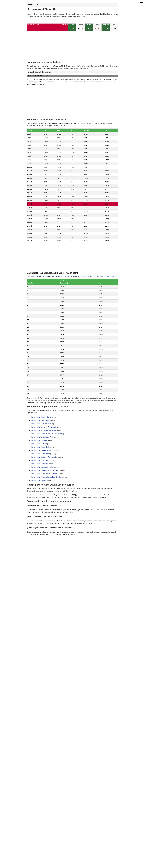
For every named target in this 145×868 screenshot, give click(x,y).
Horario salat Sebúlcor (39, 444)
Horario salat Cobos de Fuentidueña (44, 427)
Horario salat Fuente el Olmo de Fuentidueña (47, 434)
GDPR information (33, 544)
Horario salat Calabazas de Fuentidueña (45, 474)
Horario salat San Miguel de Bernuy (44, 431)
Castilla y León (33, 5)
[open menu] (142, 3)
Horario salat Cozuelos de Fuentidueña (45, 471)
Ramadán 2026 (109, 276)
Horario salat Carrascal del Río (42, 424)
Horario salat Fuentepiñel (40, 447)
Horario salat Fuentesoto (40, 464)
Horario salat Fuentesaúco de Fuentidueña (46, 477)
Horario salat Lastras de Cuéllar (42, 467)
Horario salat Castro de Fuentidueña (44, 457)
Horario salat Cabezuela (40, 461)
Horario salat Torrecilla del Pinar (42, 437)
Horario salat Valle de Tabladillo (42, 451)
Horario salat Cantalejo (39, 441)
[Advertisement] (72, 48)
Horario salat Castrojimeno (40, 454)
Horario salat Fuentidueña (40, 421)
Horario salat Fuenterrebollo (41, 417)
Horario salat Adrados (39, 480)
